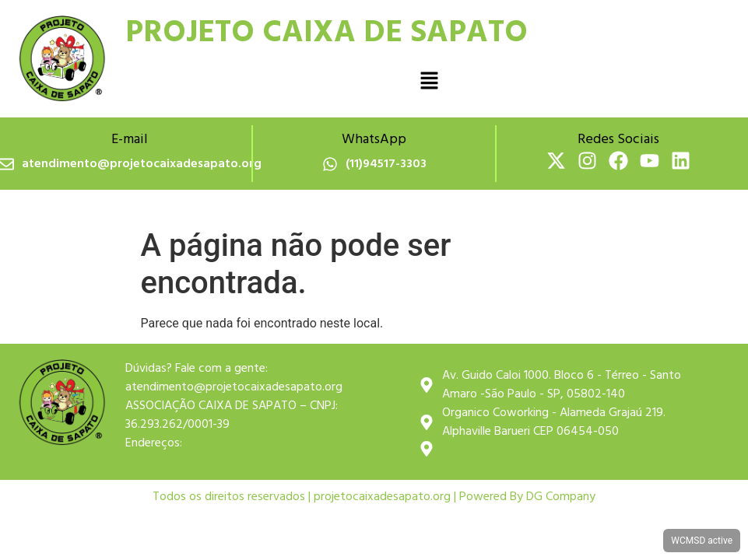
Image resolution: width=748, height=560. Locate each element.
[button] (429, 82)
